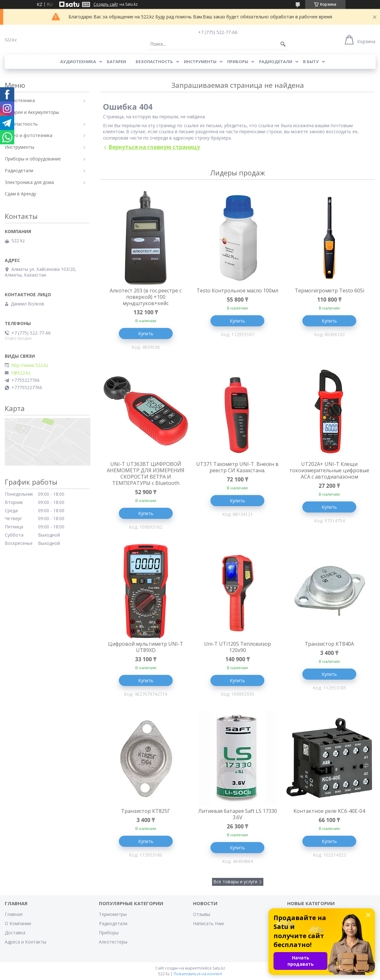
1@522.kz (21, 373)
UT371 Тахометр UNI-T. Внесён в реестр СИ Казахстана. (237, 467)
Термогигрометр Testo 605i (329, 291)
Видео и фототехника (29, 135)
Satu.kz (219, 968)
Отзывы (202, 914)
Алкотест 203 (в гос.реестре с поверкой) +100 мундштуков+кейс (146, 297)
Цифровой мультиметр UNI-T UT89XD (146, 647)
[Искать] (283, 44)
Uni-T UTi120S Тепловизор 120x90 (238, 647)
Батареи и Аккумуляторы (32, 112)
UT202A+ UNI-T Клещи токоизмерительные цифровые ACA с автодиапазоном (329, 470)
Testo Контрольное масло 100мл (237, 291)
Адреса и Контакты (26, 942)
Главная (14, 914)
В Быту (311, 62)
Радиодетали (276, 62)
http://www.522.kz (30, 365)
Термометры (113, 914)
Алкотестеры (113, 942)
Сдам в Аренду (20, 194)
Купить (146, 333)
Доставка (15, 933)
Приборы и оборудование (33, 159)
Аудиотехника (78, 62)
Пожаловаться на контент (198, 974)
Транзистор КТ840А (329, 644)
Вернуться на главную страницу (154, 147)
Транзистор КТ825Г (146, 811)
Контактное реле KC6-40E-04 (329, 811)
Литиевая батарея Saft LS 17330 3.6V (238, 814)
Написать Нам (208, 923)
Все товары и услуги (235, 882)
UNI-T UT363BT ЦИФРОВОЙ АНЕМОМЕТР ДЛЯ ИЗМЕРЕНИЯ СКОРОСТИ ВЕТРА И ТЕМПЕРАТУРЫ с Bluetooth (146, 474)
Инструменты (200, 62)
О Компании (18, 923)
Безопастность (154, 62)
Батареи (116, 62)
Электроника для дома (29, 182)
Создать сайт (106, 4)
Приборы (238, 62)
